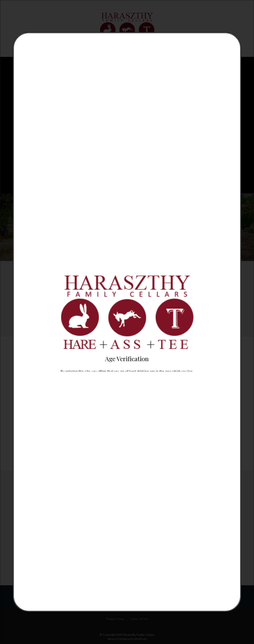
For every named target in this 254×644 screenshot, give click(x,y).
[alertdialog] (127, 322)
